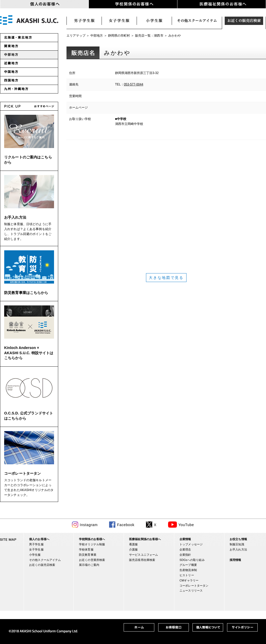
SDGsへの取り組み (192, 560)
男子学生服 (84, 21)
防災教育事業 (88, 555)
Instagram (89, 525)
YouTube (186, 525)
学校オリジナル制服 (92, 544)
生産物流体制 (188, 570)
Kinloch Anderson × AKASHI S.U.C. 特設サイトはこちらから (29, 353)
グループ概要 (188, 565)
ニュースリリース (191, 591)
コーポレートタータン (22, 473)
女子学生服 (119, 21)
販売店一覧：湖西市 (149, 36)
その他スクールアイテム (45, 560)
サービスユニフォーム (144, 555)
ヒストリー (187, 575)
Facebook (126, 525)
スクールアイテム (197, 21)
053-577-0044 (134, 84)
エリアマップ (76, 36)
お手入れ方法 (15, 217)
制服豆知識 (237, 544)
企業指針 (185, 555)
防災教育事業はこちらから (26, 293)
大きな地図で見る (166, 278)
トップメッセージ (191, 544)
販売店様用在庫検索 (142, 560)
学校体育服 (86, 549)
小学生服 (154, 21)
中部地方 (97, 36)
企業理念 (185, 549)
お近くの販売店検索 (244, 21)
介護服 (133, 549)
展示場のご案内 (89, 565)
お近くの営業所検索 (92, 560)
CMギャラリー (189, 580)
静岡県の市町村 (119, 36)
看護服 (133, 544)
